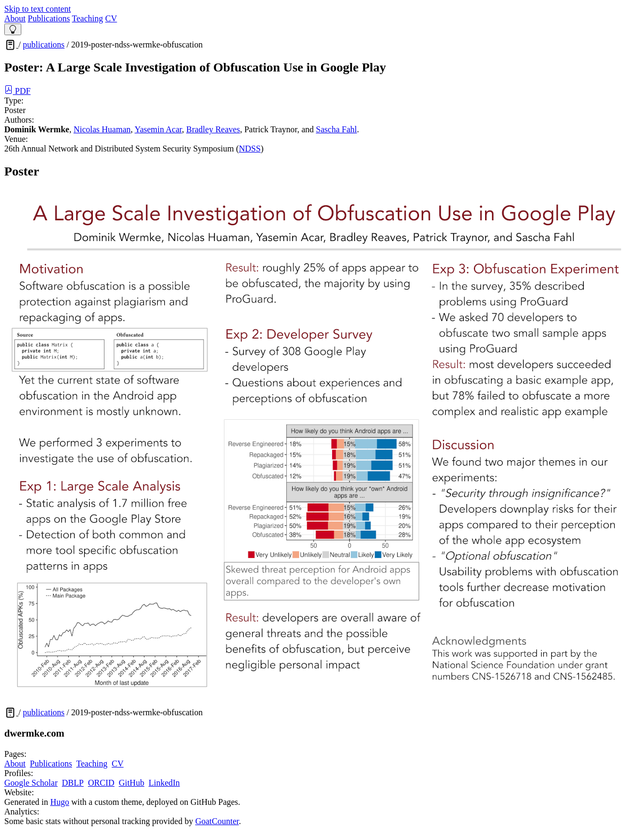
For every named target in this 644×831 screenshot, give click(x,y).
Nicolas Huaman (102, 129)
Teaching (87, 18)
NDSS (250, 149)
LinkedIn (164, 783)
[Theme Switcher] (13, 29)
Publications (49, 18)
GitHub (132, 783)
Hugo (60, 802)
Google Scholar (31, 783)
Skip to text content (38, 9)
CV (111, 18)
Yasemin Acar (158, 129)
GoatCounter (217, 821)
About (15, 18)
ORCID (101, 783)
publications (44, 45)
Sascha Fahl (337, 129)
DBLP (73, 783)
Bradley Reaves (213, 129)
